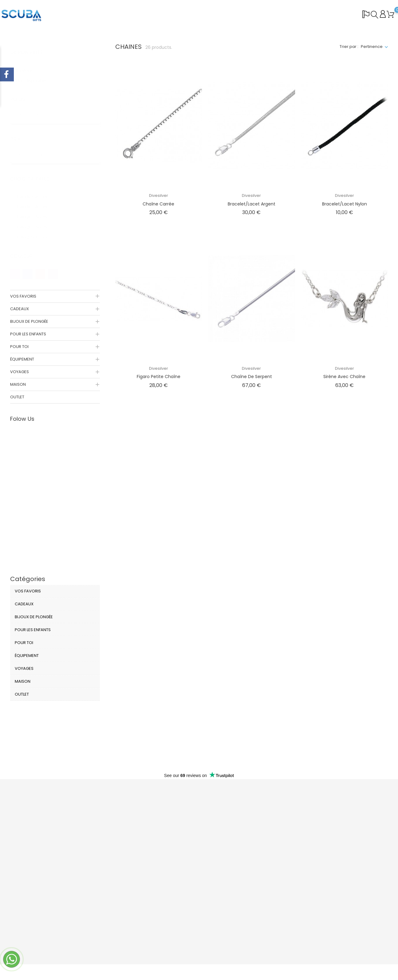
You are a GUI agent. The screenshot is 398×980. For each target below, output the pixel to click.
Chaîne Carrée (158, 204)
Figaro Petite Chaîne (159, 377)
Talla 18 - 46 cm (35, 201)
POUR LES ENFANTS (28, 334)
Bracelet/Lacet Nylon (345, 204)
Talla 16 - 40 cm (35, 191)
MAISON (18, 384)
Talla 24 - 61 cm (35, 231)
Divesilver (159, 195)
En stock (29, 64)
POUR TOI (19, 347)
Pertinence (372, 47)
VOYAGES (20, 372)
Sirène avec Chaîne (344, 377)
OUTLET (17, 397)
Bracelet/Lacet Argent (252, 204)
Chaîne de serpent (252, 377)
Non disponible (35, 74)
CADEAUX (20, 309)
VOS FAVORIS (23, 296)
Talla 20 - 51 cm (35, 211)
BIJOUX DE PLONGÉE (29, 321)
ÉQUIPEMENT (22, 359)
